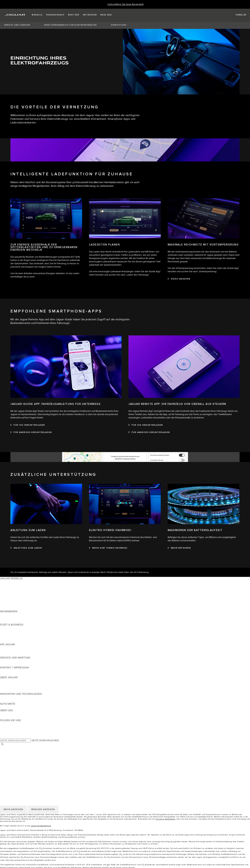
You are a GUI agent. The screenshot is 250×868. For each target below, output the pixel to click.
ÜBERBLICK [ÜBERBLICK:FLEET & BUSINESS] (7, 628)
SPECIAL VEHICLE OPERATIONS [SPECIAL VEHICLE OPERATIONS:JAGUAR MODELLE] (19, 602)
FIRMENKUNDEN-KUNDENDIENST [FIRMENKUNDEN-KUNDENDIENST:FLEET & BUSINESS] (20, 638)
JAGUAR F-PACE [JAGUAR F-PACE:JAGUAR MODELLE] (10, 582)
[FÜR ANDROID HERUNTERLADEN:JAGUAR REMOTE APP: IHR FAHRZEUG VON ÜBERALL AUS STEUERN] (149, 432)
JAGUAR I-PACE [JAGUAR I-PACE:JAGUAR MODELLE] (9, 588)
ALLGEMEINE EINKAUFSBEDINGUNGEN (24, 768)
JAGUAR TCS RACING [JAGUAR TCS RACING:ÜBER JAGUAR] (13, 687)
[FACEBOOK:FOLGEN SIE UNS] (8, 733)
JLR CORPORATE (10, 771)
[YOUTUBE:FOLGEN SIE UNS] (7, 730)
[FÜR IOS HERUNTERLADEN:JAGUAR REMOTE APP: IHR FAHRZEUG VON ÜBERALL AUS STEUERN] (146, 425)
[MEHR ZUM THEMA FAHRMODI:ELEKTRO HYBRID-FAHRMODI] (108, 548)
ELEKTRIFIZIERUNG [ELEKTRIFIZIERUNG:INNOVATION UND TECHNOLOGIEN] (12, 697)
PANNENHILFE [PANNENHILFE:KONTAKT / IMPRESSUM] (9, 671)
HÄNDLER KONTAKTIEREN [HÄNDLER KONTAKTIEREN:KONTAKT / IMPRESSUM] (16, 674)
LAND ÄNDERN (9, 748)
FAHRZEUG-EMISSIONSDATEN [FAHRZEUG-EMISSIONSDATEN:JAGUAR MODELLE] (18, 605)
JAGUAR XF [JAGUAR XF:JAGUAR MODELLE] (7, 598)
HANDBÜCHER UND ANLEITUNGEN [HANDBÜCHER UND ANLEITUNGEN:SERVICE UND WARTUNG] (21, 661)
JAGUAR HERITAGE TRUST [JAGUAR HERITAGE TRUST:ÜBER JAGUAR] (16, 691)
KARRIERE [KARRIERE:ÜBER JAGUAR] (6, 684)
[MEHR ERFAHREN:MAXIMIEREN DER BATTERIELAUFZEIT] (179, 548)
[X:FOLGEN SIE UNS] (2, 737)
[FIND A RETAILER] (238, 15)
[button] (37, 15)
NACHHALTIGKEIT (11, 717)
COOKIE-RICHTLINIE (12, 764)
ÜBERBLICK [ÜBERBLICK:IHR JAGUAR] (7, 648)
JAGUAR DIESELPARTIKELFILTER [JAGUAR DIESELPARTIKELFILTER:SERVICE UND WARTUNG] (20, 664)
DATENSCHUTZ (9, 761)
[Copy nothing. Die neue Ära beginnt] (126, 4)
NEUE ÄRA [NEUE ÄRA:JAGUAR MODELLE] (6, 608)
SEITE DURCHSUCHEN (45, 740)
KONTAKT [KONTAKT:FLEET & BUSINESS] (6, 641)
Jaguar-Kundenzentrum (41, 826)
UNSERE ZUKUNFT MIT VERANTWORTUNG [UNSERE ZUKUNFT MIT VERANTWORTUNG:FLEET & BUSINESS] (26, 635)
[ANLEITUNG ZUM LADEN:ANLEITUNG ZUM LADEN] (26, 548)
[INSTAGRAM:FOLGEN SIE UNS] (9, 724)
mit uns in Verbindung (166, 819)
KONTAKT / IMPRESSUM (14, 751)
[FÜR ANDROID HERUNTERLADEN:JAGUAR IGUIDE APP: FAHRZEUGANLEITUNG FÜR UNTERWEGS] (31, 432)
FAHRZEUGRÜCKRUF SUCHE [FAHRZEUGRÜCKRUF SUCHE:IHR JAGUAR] (18, 654)
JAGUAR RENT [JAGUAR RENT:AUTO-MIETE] (9, 707)
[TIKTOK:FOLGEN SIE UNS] (6, 727)
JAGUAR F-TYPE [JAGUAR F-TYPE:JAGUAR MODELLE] (10, 592)
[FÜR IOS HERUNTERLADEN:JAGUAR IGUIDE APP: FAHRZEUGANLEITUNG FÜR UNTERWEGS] (28, 425)
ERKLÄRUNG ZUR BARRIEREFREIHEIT (23, 774)
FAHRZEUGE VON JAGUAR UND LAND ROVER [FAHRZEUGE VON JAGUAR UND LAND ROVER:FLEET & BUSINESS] (28, 631)
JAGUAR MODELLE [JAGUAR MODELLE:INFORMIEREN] (11, 615)
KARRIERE (6, 754)
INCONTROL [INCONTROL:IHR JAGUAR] (7, 651)
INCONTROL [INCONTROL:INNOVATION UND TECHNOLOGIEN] (7, 700)
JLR (2, 714)
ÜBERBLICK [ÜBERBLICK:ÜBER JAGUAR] (7, 681)
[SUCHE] (2, 744)
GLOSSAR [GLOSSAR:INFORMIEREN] (6, 618)
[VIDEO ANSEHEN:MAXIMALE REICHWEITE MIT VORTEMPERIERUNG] (179, 279)
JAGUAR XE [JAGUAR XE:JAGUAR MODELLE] (7, 595)
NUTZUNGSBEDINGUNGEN (16, 758)
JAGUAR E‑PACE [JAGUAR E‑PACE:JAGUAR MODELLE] (10, 585)
